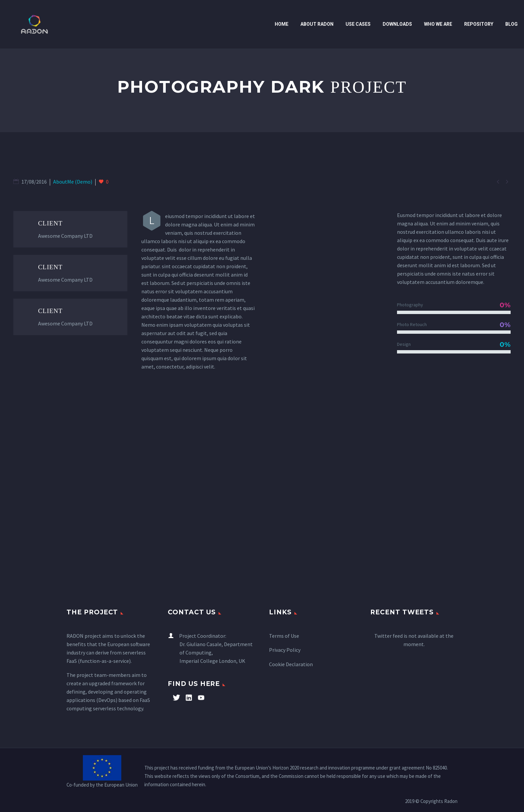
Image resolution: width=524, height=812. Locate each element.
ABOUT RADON (317, 24)
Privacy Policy (285, 650)
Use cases (358, 24)
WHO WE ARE (438, 24)
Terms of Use (284, 636)
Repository (479, 24)
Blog (511, 24)
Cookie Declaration (291, 664)
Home (282, 24)
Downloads (397, 24)
